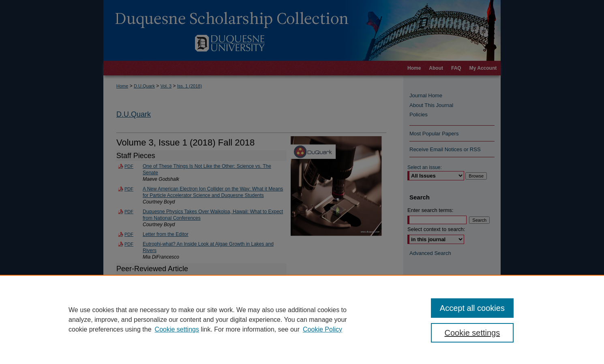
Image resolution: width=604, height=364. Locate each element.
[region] (302, 319)
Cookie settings (177, 329)
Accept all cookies (472, 308)
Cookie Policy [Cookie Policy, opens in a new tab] (322, 329)
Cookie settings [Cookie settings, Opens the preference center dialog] (472, 333)
